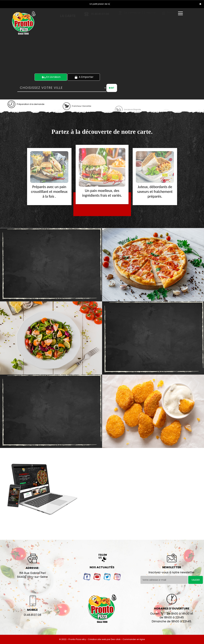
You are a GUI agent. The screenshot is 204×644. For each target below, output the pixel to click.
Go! (112, 88)
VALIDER (196, 580)
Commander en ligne (134, 639)
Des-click (116, 639)
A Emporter (84, 77)
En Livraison (51, 77)
